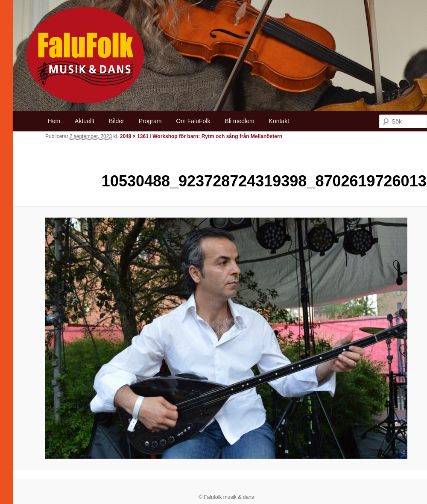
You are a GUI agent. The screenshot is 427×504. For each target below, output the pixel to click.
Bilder (117, 121)
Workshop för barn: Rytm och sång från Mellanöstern (217, 136)
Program (150, 121)
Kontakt (279, 121)
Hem (54, 121)
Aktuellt (85, 121)
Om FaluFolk (193, 121)
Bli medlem (239, 121)
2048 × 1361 (134, 136)
